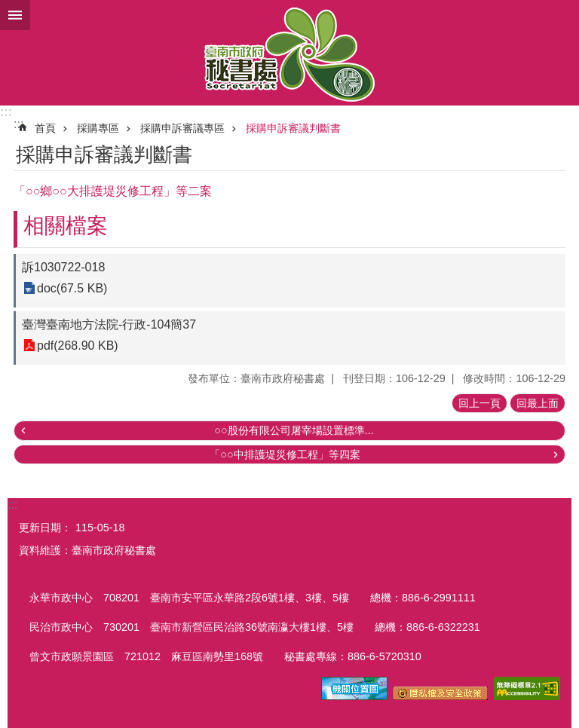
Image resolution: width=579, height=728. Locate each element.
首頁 (45, 128)
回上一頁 (479, 403)
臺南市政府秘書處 (289, 53)
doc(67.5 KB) (72, 288)
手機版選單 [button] (15, 15)
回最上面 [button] (538, 403)
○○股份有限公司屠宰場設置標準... (294, 430)
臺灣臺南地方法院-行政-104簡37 (109, 324)
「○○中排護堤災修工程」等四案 (285, 454)
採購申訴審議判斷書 (293, 128)
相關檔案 (66, 226)
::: (6, 112)
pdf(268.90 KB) (78, 346)
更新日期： (45, 528)
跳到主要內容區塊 (8, 8)
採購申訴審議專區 (182, 128)
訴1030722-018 (63, 267)
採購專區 (98, 128)
